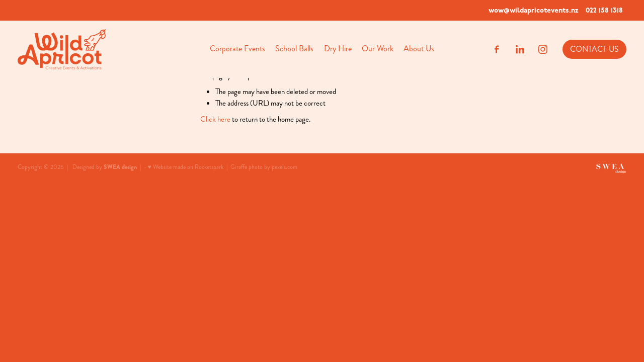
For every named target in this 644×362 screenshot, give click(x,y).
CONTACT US (594, 49)
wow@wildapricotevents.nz (533, 10)
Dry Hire (338, 49)
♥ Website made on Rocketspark (186, 167)
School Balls (294, 49)
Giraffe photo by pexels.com (264, 167)
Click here (215, 119)
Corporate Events (237, 49)
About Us (419, 49)
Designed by (105, 167)
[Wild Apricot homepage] (78, 49)
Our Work (378, 49)
